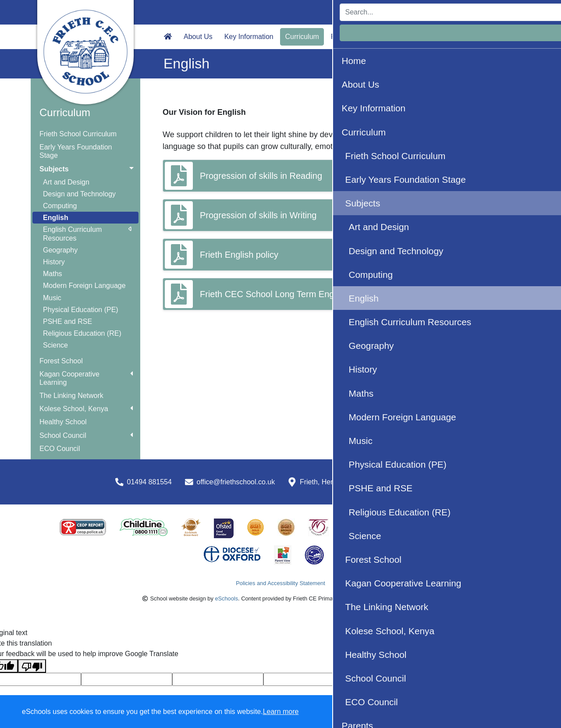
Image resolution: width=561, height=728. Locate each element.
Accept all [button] (504, 712)
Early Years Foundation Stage (76, 151)
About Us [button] (198, 37)
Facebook (501, 37)
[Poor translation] (32, 666)
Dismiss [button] (383, 712)
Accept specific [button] (434, 712)
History (54, 262)
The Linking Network (71, 396)
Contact (421, 37)
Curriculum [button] (302, 37)
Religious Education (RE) (82, 333)
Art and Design (66, 182)
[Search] (419, 12)
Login (509, 12)
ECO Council (60, 449)
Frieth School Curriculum (78, 134)
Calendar (459, 37)
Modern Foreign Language (84, 286)
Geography (60, 250)
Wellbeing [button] (382, 37)
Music (52, 298)
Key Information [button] (249, 37)
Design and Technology (79, 194)
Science (55, 345)
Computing (60, 206)
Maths (53, 274)
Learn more (281, 712)
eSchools (226, 598)
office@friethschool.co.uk (236, 482)
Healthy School (63, 422)
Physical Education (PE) (81, 310)
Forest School (61, 361)
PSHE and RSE (67, 321)
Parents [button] (343, 37)
